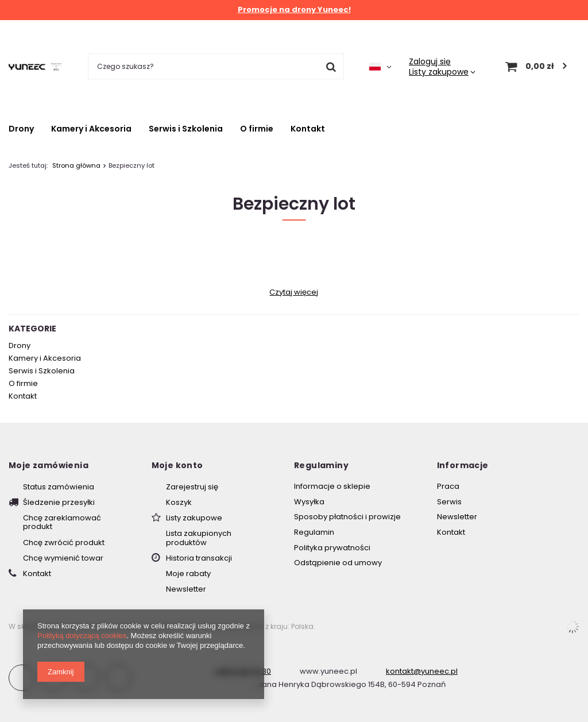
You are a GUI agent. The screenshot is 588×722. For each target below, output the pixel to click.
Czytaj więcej (294, 292)
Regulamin (314, 532)
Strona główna (76, 165)
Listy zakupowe (439, 72)
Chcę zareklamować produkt (62, 522)
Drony (21, 129)
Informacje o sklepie (332, 487)
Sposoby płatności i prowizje (347, 517)
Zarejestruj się (192, 487)
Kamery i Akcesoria (91, 129)
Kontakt (308, 129)
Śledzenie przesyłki (59, 503)
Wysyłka (309, 502)
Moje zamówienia (49, 465)
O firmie (257, 129)
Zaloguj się (430, 61)
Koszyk (179, 503)
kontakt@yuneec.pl (422, 671)
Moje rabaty (188, 574)
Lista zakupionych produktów (199, 538)
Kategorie (32, 329)
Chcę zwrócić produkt (64, 543)
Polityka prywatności (332, 548)
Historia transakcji (199, 558)
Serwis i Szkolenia (186, 129)
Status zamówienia (59, 487)
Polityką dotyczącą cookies (82, 636)
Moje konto (177, 465)
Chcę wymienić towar (63, 558)
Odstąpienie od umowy (338, 563)
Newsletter (186, 589)
